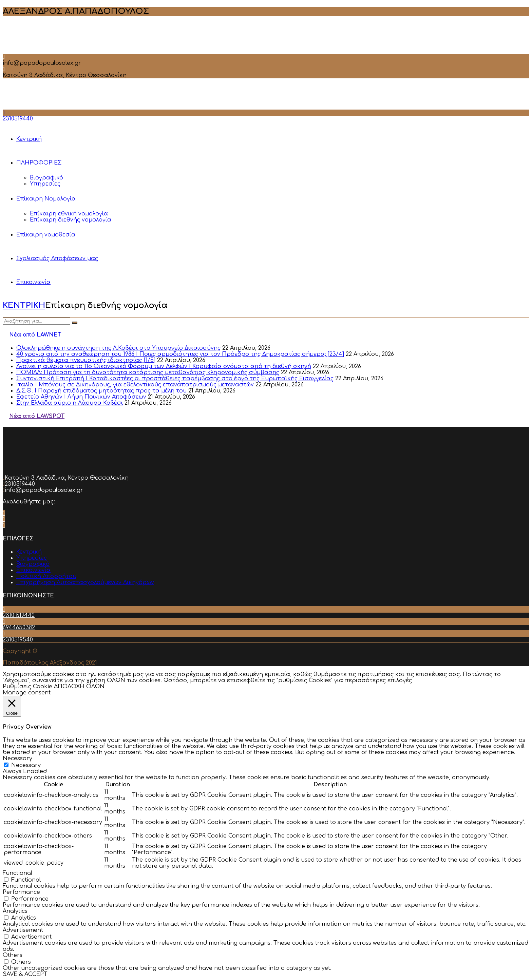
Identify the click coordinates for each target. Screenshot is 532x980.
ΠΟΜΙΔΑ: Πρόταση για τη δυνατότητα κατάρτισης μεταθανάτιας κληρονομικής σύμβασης (148, 372)
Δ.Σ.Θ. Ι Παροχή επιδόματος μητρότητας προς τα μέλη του (101, 391)
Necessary (26, 765)
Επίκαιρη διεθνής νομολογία (71, 220)
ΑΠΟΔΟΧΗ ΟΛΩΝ (79, 687)
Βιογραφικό (46, 178)
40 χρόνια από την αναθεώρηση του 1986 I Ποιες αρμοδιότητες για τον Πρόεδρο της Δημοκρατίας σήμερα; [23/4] (180, 354)
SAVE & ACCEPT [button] (25, 974)
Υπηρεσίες (45, 184)
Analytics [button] (15, 911)
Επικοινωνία (33, 282)
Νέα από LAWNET (35, 335)
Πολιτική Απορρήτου (46, 576)
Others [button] (13, 955)
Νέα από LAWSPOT (37, 416)
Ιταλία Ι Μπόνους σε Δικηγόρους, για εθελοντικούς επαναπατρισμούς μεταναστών (135, 385)
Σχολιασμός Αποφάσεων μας (57, 258)
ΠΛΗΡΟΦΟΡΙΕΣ (39, 163)
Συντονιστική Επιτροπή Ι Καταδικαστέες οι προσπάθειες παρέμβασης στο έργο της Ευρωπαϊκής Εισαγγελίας (175, 379)
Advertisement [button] (23, 930)
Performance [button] (21, 892)
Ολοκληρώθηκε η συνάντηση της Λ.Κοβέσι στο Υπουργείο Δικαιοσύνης (118, 348)
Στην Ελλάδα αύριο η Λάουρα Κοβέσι (70, 403)
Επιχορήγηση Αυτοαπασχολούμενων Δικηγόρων (85, 582)
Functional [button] (17, 873)
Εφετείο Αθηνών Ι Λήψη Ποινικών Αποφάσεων (81, 397)
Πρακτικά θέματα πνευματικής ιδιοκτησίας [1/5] (86, 360)
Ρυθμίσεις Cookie (27, 687)
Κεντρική (29, 139)
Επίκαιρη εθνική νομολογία (69, 214)
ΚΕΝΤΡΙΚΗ (24, 305)
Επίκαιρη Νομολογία (46, 199)
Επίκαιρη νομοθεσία (46, 235)
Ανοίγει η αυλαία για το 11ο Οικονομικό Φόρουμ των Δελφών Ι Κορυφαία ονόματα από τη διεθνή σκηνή (164, 366)
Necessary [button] (17, 758)
